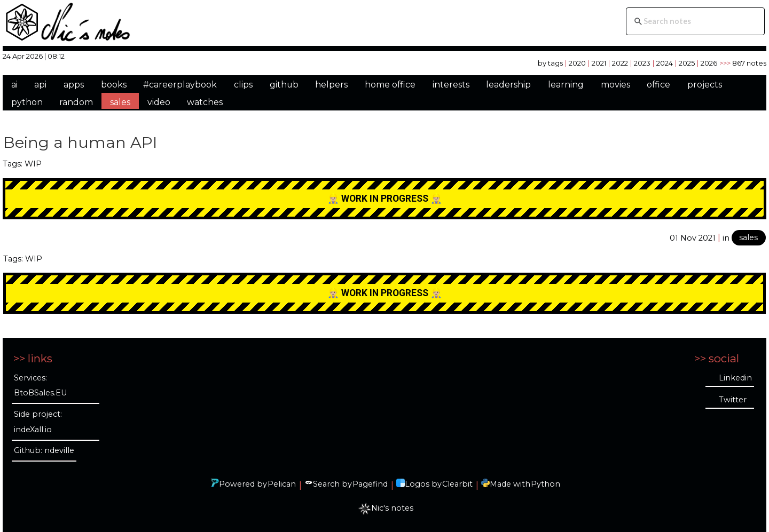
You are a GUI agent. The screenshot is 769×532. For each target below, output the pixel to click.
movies (615, 85)
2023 (642, 63)
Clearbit (457, 484)
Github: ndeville (44, 450)
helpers (331, 85)
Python (546, 484)
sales (120, 102)
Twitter (733, 400)
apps (74, 85)
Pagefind (370, 484)
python (27, 102)
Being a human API (80, 142)
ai (14, 85)
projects (705, 85)
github (284, 85)
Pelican (282, 484)
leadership (508, 85)
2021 (599, 63)
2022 (620, 63)
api (40, 85)
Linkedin (735, 378)
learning (566, 85)
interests (451, 85)
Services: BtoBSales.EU (40, 386)
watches (205, 102)
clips (243, 85)
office (658, 85)
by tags (550, 63)
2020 (577, 63)
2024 (665, 63)
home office (390, 85)
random (76, 102)
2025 (687, 63)
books (114, 85)
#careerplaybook (180, 85)
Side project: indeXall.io (38, 422)
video (159, 102)
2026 (709, 63)
